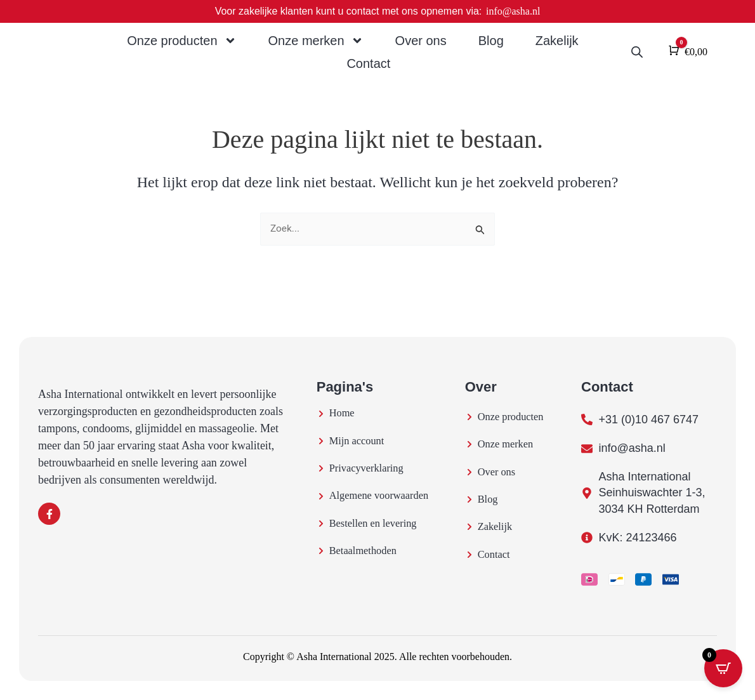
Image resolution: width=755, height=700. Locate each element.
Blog (491, 41)
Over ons (421, 41)
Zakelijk (557, 41)
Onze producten (181, 41)
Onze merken (316, 41)
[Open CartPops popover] (723, 668)
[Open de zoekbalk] (637, 52)
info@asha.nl (513, 11)
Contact (368, 63)
